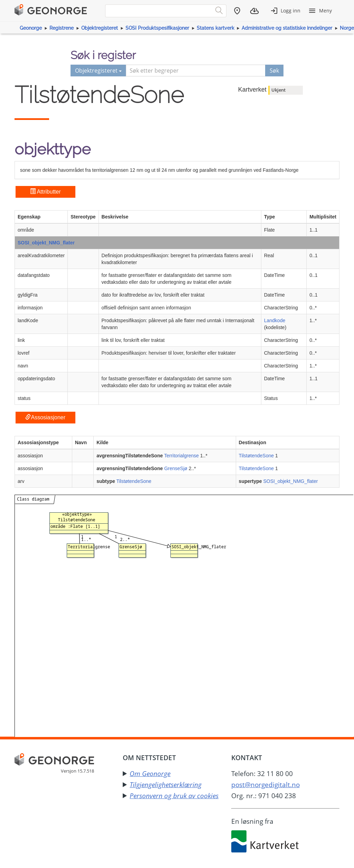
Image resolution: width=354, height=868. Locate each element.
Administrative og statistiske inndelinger (287, 28)
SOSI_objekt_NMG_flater (46, 243)
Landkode (275, 320)
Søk (274, 71)
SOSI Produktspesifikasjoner (157, 28)
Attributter (45, 192)
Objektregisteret (100, 28)
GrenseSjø (176, 468)
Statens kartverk (216, 28)
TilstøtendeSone (256, 456)
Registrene (62, 28)
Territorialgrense (181, 456)
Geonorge (31, 28)
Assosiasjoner (45, 417)
